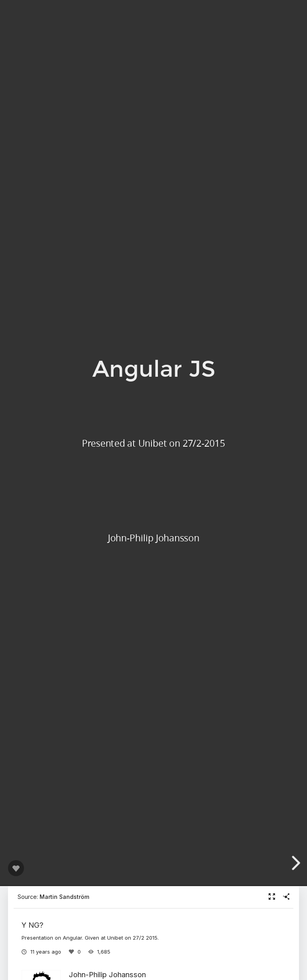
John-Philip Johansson (107, 974)
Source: (53, 897)
